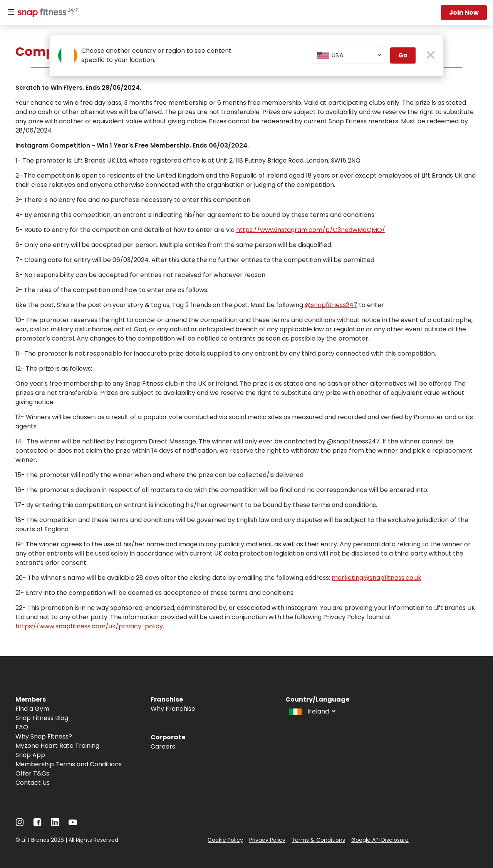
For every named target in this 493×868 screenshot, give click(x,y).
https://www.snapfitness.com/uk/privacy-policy (89, 626)
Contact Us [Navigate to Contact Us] (33, 783)
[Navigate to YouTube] (73, 824)
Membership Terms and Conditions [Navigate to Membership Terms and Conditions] (69, 764)
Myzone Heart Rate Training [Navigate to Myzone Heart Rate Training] (57, 746)
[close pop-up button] (431, 56)
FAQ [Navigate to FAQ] (22, 727)
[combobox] (347, 55)
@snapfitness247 (331, 305)
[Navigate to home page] (47, 13)
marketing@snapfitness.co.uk (376, 578)
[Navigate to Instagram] (20, 824)
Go (403, 55)
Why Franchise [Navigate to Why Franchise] (173, 709)
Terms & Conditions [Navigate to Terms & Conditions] (318, 840)
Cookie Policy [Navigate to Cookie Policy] (225, 840)
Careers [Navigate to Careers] (163, 746)
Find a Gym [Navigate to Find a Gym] (32, 709)
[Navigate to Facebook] (37, 824)
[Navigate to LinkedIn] (55, 824)
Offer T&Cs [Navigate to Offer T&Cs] (32, 773)
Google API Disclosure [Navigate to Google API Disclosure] (380, 840)
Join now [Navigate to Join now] (464, 13)
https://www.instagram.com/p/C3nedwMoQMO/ (311, 230)
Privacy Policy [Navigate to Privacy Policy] (267, 840)
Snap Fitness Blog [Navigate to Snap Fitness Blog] (42, 718)
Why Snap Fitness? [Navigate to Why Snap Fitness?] (44, 736)
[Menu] (11, 12)
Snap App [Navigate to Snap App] (30, 755)
